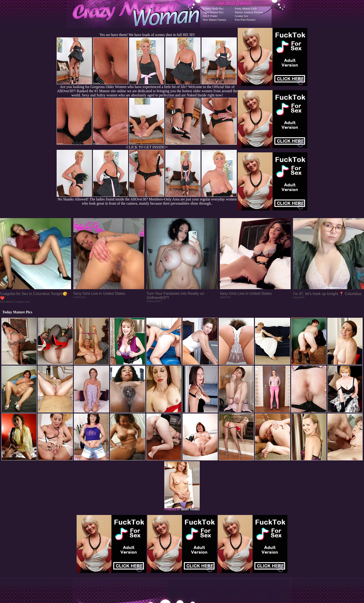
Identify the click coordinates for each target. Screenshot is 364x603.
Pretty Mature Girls (246, 9)
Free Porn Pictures (245, 20)
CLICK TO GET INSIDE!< (147, 147)
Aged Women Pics (213, 12)
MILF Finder (210, 16)
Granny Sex (242, 16)
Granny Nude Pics (213, 9)
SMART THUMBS (190, 510)
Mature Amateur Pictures (249, 12)
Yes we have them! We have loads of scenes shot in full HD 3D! (147, 35)
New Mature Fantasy (215, 20)
